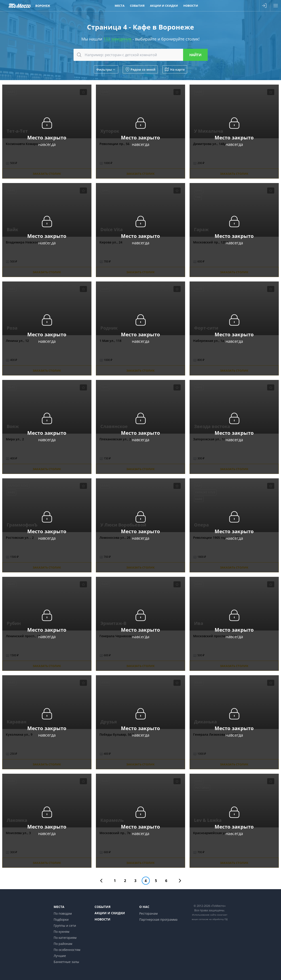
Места (59, 907)
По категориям (65, 938)
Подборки (61, 919)
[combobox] (141, 55)
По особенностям (67, 950)
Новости (102, 919)
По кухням (61, 932)
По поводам (63, 913)
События (102, 907)
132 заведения (117, 39)
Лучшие (60, 956)
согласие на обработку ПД (213, 919)
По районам (63, 944)
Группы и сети (65, 926)
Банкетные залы (66, 962)
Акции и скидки (110, 913)
